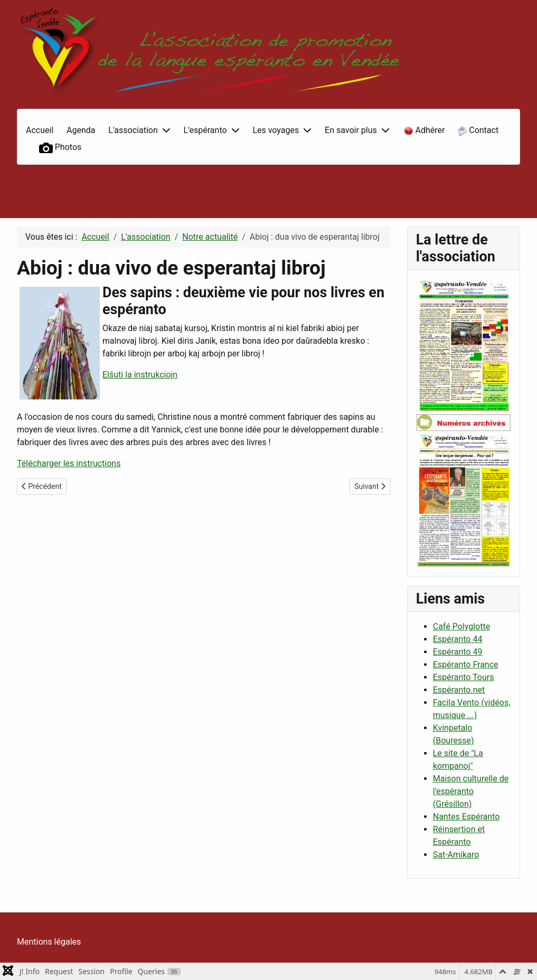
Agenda (81, 130)
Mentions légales (49, 942)
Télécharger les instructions (69, 463)
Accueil (40, 130)
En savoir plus (351, 130)
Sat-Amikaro (456, 855)
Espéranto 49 (458, 652)
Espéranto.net (459, 690)
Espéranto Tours (464, 677)
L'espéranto (205, 130)
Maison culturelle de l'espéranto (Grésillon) (471, 791)
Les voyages (276, 130)
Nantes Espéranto (467, 817)
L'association (133, 130)
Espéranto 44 (458, 639)
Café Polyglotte (461, 626)
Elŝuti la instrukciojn (140, 375)
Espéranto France (466, 665)
